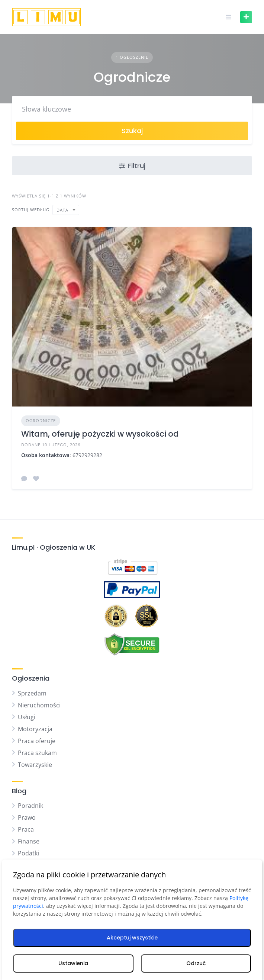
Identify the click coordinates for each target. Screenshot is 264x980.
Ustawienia (73, 963)
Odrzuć (196, 963)
